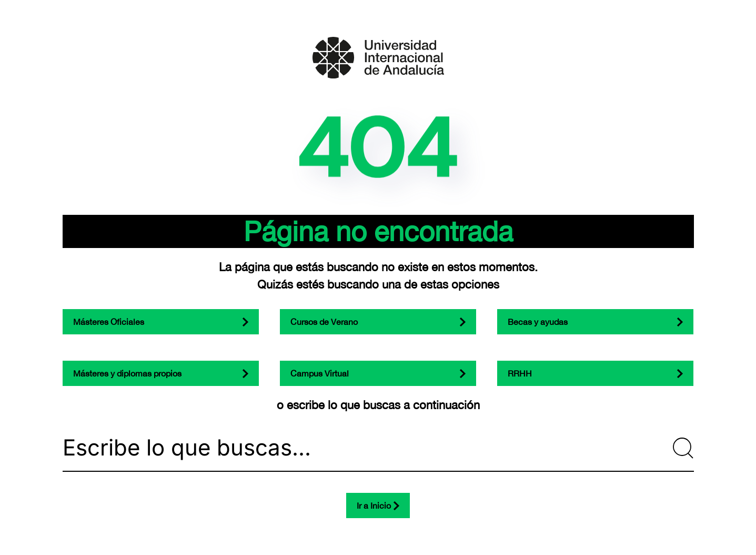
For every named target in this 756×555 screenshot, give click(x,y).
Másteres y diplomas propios (127, 373)
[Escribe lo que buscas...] (378, 448)
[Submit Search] (683, 448)
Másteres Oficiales (109, 322)
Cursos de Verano (324, 322)
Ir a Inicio (374, 506)
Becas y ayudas (538, 322)
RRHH (520, 373)
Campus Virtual (320, 373)
